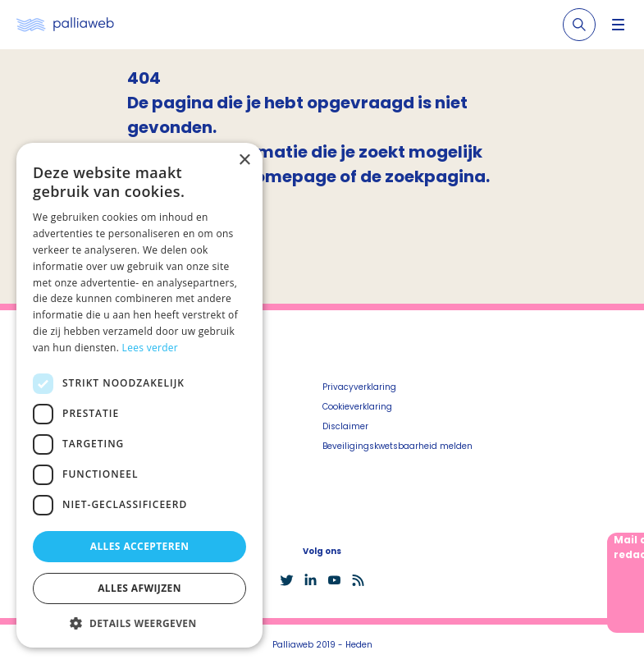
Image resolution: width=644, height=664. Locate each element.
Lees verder (151, 348)
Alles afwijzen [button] (139, 588)
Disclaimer (345, 426)
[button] (139, 623)
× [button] (244, 160)
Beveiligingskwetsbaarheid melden (397, 446)
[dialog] (139, 395)
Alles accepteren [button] (140, 546)
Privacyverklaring (359, 387)
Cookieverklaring (357, 407)
